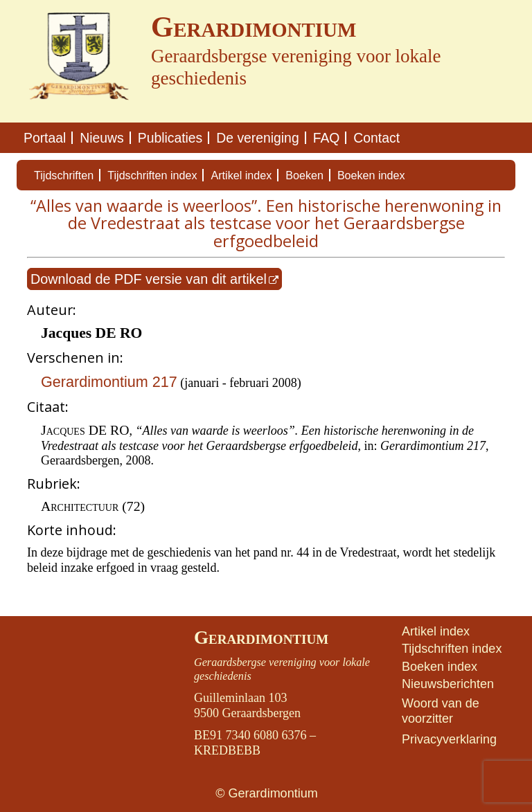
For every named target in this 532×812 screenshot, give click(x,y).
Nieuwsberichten (448, 684)
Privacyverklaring (449, 739)
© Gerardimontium (266, 793)
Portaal (45, 138)
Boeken (304, 175)
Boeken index (371, 175)
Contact (376, 138)
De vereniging (257, 138)
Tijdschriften (64, 175)
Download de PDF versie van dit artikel (149, 279)
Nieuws (101, 138)
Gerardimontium (261, 638)
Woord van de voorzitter (441, 711)
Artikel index (241, 175)
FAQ (327, 138)
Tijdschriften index (152, 175)
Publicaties (170, 138)
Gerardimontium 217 (109, 382)
